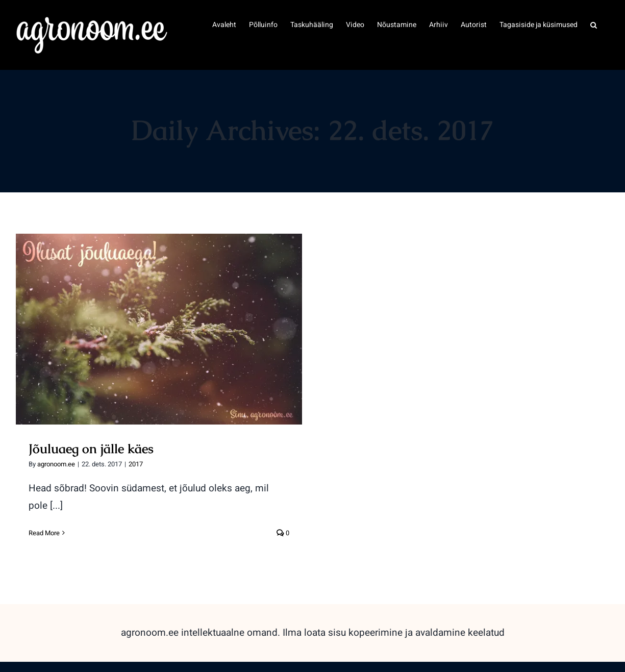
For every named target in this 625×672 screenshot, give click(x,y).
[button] (594, 24)
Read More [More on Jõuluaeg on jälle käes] (44, 533)
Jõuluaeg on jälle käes (91, 449)
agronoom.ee (56, 464)
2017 (136, 464)
